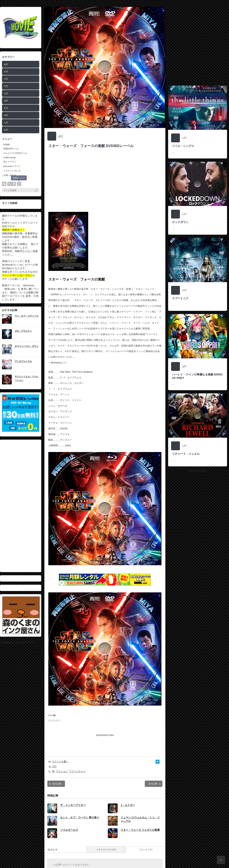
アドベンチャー (77, 771)
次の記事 (153, 784)
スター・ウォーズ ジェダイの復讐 (140, 830)
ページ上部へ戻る (221, 860)
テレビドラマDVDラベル (15, 153)
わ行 (6, 130)
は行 (6, 101)
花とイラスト (10, 162)
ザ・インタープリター (73, 805)
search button (19, 184)
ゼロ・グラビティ (23, 331)
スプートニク (180, 298)
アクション (62, 771)
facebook (14, 184)
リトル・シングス (183, 146)
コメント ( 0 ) (146, 849)
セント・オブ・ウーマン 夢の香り (80, 818)
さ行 (60, 136)
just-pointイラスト (12, 166)
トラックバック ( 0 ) (106, 849)
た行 (6, 86)
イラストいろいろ (12, 171)
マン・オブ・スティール (27, 316)
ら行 (6, 122)
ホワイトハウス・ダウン (27, 346)
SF (53, 771)
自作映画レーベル (10, 642)
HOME (7, 145)
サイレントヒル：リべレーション (27, 378)
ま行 (6, 108)
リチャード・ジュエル (186, 454)
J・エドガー (128, 805)
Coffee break (10, 157)
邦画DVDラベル (11, 149)
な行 (6, 93)
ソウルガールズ (69, 830)
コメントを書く (60, 761)
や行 (6, 115)
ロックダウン (180, 222)
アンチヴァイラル (23, 361)
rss (4, 184)
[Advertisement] (37, 44)
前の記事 (57, 784)
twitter (9, 184)
